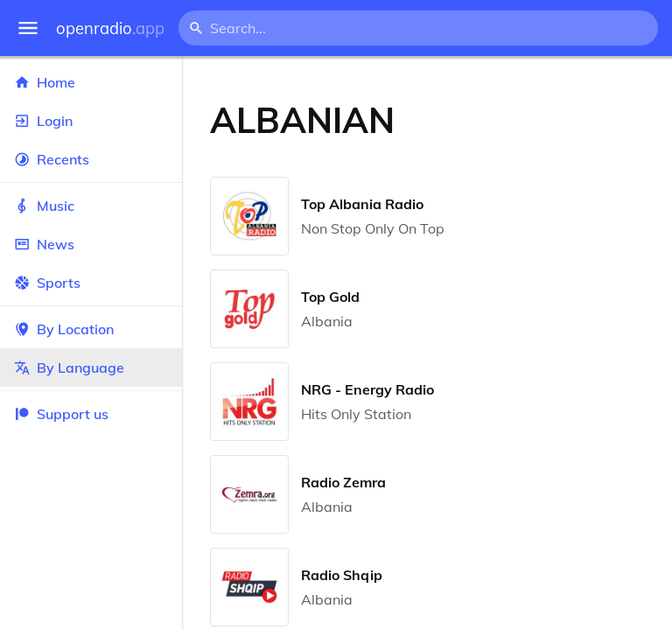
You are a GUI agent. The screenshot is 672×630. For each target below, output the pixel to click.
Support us (61, 414)
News (91, 244)
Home (91, 82)
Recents (91, 159)
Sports (91, 283)
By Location (91, 329)
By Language (91, 367)
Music (91, 206)
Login (91, 121)
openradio (110, 28)
